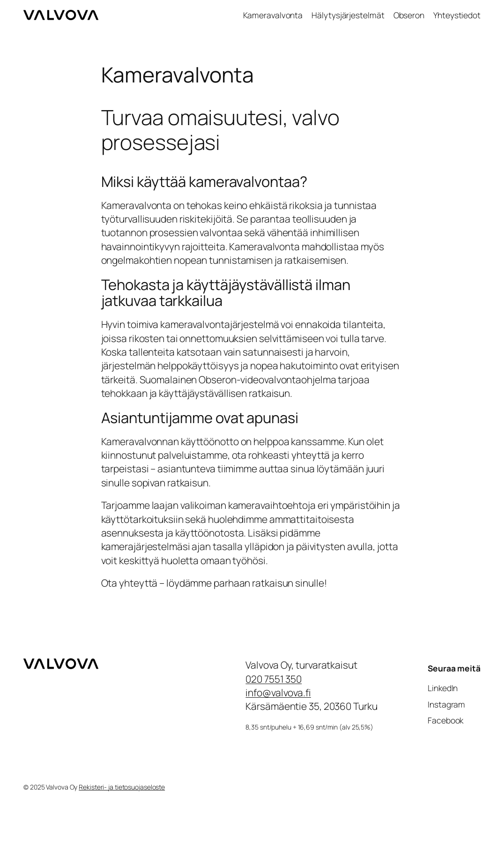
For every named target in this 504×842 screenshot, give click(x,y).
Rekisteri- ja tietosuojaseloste (122, 787)
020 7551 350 (274, 679)
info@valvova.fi (278, 693)
